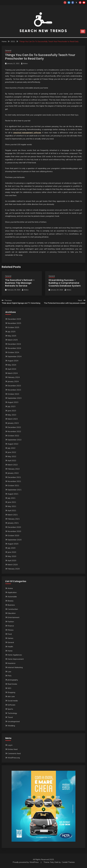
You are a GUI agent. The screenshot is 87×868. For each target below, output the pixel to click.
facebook (73, 3)
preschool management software (27, 133)
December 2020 (14, 527)
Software (11, 705)
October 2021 (13, 485)
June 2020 (12, 552)
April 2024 (12, 369)
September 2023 (15, 398)
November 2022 (14, 431)
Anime (10, 588)
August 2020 (13, 544)
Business (11, 605)
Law (9, 672)
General (8, 51)
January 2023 (13, 423)
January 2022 (13, 473)
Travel (10, 717)
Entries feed (13, 749)
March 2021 (13, 515)
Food (10, 634)
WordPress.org (14, 758)
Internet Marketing (15, 667)
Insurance (11, 663)
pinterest (80, 3)
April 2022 (12, 460)
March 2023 (13, 419)
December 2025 (14, 319)
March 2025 (13, 340)
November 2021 (14, 481)
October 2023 (13, 394)
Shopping (11, 692)
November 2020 (14, 531)
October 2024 (13, 352)
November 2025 (14, 323)
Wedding (11, 726)
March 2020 (13, 565)
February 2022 (14, 469)
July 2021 (11, 498)
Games (10, 638)
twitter (76, 3)
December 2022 (14, 427)
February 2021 (14, 519)
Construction (13, 609)
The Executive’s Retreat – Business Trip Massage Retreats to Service (20, 283)
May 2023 (12, 415)
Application (12, 592)
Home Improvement (16, 659)
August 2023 (13, 402)
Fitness (11, 630)
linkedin (69, 3)
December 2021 (14, 477)
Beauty (11, 601)
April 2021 (12, 510)
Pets (10, 676)
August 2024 (13, 361)
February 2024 (14, 377)
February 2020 (14, 569)
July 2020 (11, 548)
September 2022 (15, 440)
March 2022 (13, 465)
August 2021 (13, 494)
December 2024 (14, 344)
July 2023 (11, 406)
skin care (11, 696)
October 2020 (13, 535)
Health (10, 647)
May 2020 (12, 556)
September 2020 (15, 540)
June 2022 (12, 452)
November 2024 (14, 348)
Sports (10, 709)
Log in (10, 745)
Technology (12, 713)
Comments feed (14, 753)
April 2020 (12, 560)
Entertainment (13, 617)
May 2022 (12, 456)
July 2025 (11, 332)
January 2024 (13, 381)
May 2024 (12, 365)
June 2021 (12, 502)
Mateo (25, 63)
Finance (11, 626)
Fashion (11, 622)
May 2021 (12, 506)
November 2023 (14, 390)
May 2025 (12, 336)
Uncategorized (14, 721)
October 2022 (13, 436)
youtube (84, 3)
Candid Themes (68, 862)
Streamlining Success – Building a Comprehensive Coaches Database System (65, 283)
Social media (13, 701)
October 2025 (13, 327)
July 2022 (11, 448)
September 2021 (15, 490)
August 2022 (13, 444)
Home (10, 651)
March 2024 (13, 373)
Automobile (12, 597)
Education (12, 613)
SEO (9, 688)
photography (13, 680)
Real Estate (12, 684)
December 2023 (14, 386)
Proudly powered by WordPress (26, 862)
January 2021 (13, 523)
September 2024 (15, 356)
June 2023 (12, 411)
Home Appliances (15, 655)
